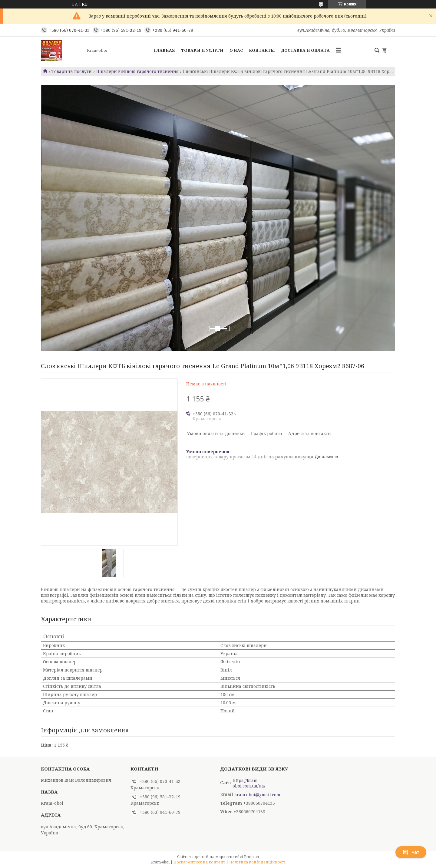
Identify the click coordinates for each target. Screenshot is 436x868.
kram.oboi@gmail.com (257, 795)
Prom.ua (251, 857)
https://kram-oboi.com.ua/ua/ (249, 783)
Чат (411, 852)
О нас (236, 50)
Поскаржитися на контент (199, 862)
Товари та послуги (72, 71)
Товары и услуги (202, 50)
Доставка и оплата (305, 50)
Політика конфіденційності (257, 862)
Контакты (262, 50)
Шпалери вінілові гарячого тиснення (137, 71)
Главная (164, 50)
